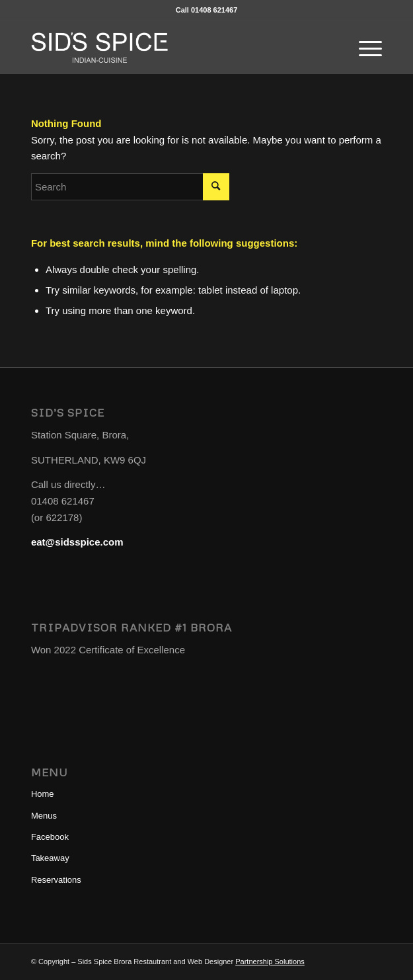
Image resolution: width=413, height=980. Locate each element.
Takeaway (50, 858)
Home (43, 794)
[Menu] (364, 47)
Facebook (50, 837)
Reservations (56, 880)
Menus (44, 816)
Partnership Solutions (270, 961)
